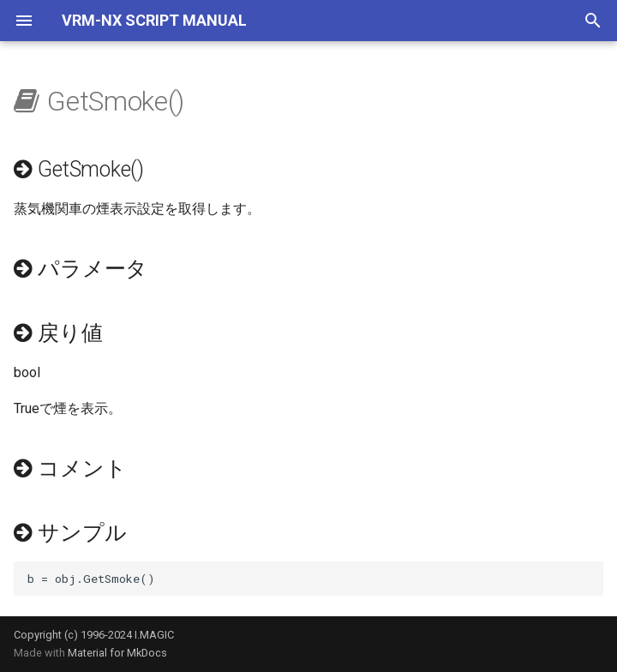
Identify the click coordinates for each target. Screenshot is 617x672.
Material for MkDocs (117, 653)
